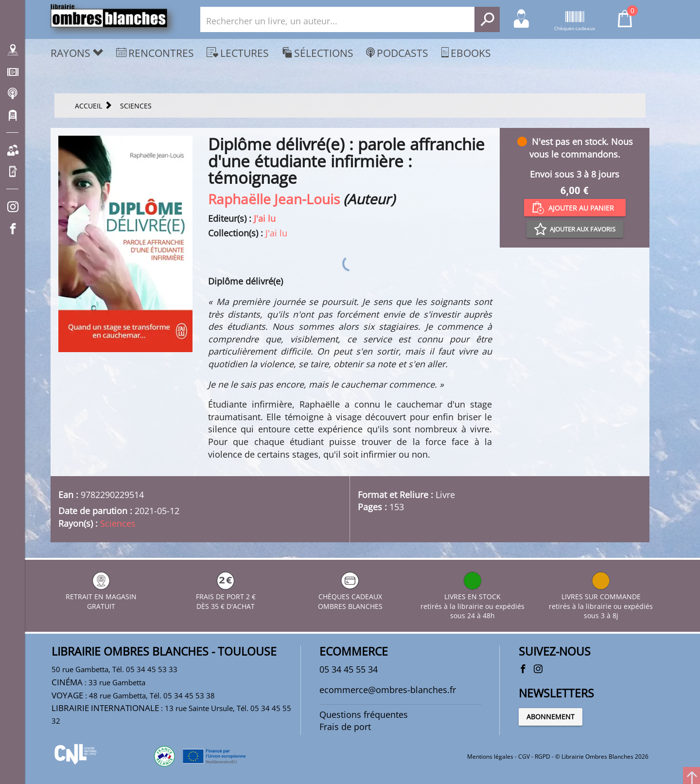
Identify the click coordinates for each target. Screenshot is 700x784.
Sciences (118, 523)
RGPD (542, 757)
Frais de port (345, 727)
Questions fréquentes (364, 714)
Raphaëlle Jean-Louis (274, 199)
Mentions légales (490, 757)
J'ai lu (265, 218)
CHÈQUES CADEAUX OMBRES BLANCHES (350, 597)
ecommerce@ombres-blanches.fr (388, 690)
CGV (524, 757)
